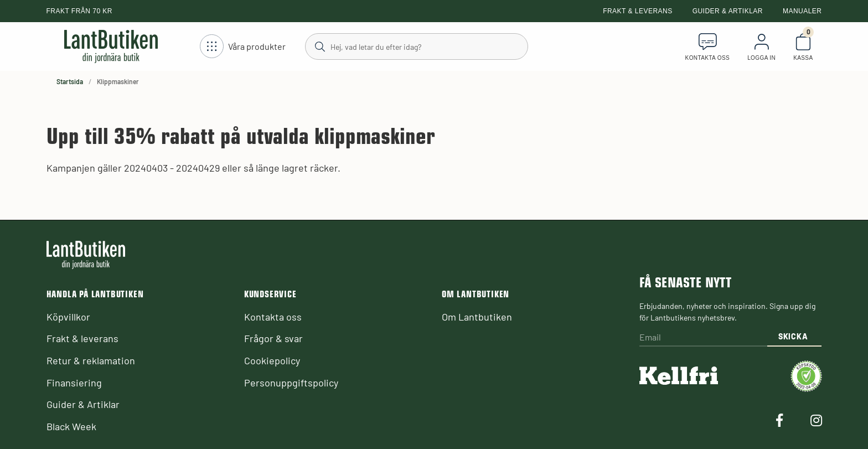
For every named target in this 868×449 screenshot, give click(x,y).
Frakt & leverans (638, 11)
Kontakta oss (273, 317)
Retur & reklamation (91, 360)
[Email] (703, 338)
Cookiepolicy (272, 360)
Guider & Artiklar (728, 11)
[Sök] (416, 46)
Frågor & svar (273, 338)
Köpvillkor (68, 317)
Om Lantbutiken (477, 317)
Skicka (793, 336)
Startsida (70, 81)
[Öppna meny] (243, 47)
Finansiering (74, 383)
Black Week (71, 426)
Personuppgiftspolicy (291, 383)
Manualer (802, 11)
